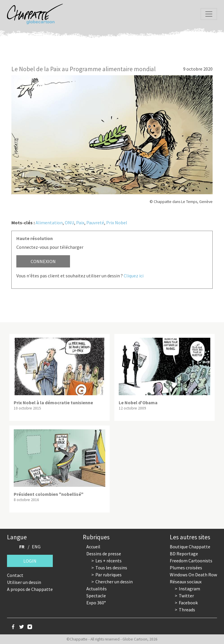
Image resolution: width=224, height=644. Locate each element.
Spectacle (96, 596)
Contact (15, 575)
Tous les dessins (111, 568)
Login (30, 561)
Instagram (189, 589)
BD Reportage (184, 554)
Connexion (43, 261)
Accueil (93, 547)
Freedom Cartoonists (191, 561)
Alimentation (49, 223)
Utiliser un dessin (24, 582)
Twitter (186, 596)
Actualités (97, 589)
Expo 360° (96, 603)
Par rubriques (108, 575)
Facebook (188, 603)
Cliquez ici (134, 276)
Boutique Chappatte (190, 547)
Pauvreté (95, 223)
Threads (187, 610)
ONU (69, 223)
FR (22, 547)
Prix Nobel (117, 223)
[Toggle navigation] (209, 14)
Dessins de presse (104, 554)
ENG (36, 547)
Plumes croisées (186, 568)
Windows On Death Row (193, 575)
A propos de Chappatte (30, 589)
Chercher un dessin (114, 582)
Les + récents (108, 561)
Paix (80, 223)
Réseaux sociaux (186, 582)
